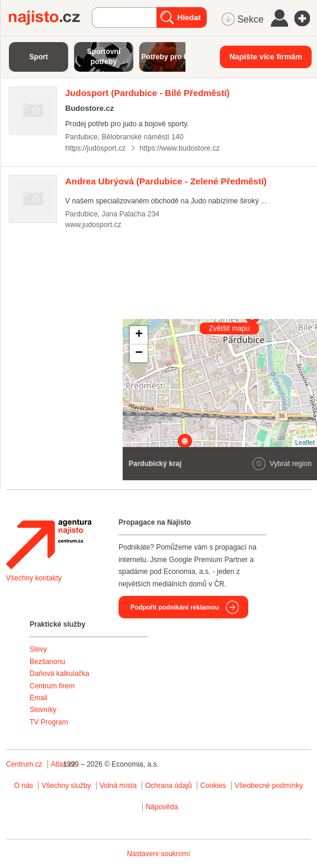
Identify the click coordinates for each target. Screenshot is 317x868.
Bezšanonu (47, 662)
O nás (24, 786)
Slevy (38, 649)
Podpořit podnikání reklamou (174, 607)
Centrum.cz (24, 764)
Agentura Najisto (49, 544)
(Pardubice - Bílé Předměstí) (148, 93)
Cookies (213, 786)
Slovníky (43, 710)
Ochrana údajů (169, 786)
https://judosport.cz (95, 148)
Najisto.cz (50, 18)
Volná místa (118, 786)
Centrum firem (52, 686)
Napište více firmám (266, 57)
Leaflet (305, 442)
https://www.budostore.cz (180, 148)
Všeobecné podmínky (269, 786)
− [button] (139, 353)
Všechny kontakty (34, 578)
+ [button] (139, 335)
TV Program (49, 722)
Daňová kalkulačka (60, 674)
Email (39, 698)
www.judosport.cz (93, 225)
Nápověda (162, 807)
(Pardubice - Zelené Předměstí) (166, 181)
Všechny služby (67, 786)
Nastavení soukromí (158, 854)
